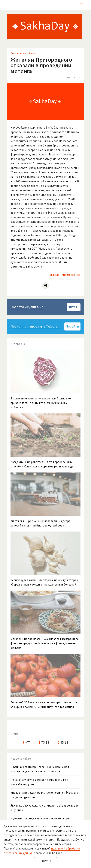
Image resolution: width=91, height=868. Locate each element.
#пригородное (71, 275)
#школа (55, 275)
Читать (73, 307)
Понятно (45, 861)
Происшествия (18, 53)
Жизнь (32, 53)
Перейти (72, 326)
